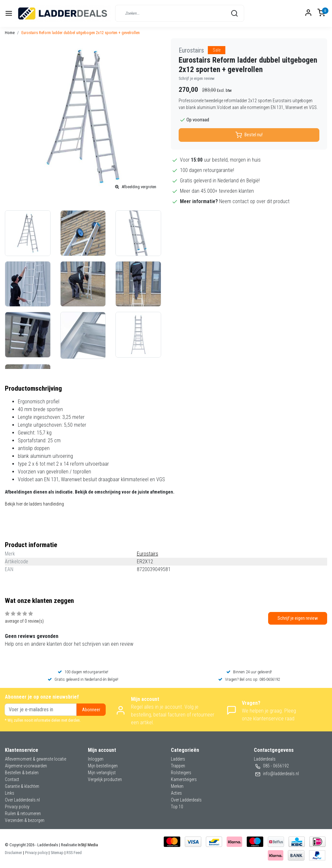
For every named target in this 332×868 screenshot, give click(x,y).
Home (10, 33)
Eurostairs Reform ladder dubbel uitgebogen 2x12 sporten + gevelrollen (81, 33)
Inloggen (96, 759)
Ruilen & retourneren (23, 813)
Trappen (178, 766)
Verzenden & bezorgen (25, 820)
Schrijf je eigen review (197, 78)
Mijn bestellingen (103, 766)
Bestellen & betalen (22, 773)
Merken (177, 786)
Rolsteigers (181, 773)
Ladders (178, 759)
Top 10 (177, 807)
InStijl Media (87, 845)
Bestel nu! (249, 135)
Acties (176, 793)
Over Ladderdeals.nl (22, 800)
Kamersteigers (184, 779)
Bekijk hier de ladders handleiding (34, 504)
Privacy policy (17, 807)
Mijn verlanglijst (102, 773)
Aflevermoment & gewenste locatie (36, 759)
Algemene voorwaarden (26, 766)
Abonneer (91, 710)
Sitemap (57, 853)
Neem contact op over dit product (254, 201)
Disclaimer (13, 853)
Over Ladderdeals (186, 800)
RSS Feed (74, 853)
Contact (12, 779)
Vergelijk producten (105, 779)
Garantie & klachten (22, 786)
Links (10, 793)
